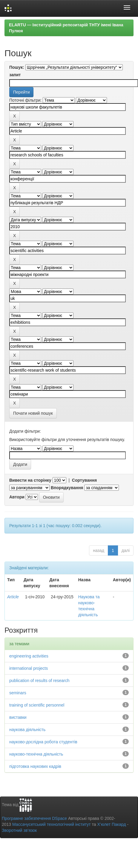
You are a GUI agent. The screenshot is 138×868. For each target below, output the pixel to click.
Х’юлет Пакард (112, 824)
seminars (18, 693)
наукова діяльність (27, 730)
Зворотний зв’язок (19, 830)
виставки (18, 717)
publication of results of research (39, 681)
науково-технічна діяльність (36, 754)
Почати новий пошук (33, 413)
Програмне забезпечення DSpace (34, 818)
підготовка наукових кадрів (35, 766)
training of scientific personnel (37, 705)
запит (15, 75)
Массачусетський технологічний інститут (52, 824)
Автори (17, 497)
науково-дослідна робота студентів (43, 742)
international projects (29, 668)
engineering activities (29, 656)
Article (13, 597)
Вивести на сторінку (30, 480)
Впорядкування (67, 488)
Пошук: (17, 67)
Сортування (84, 480)
